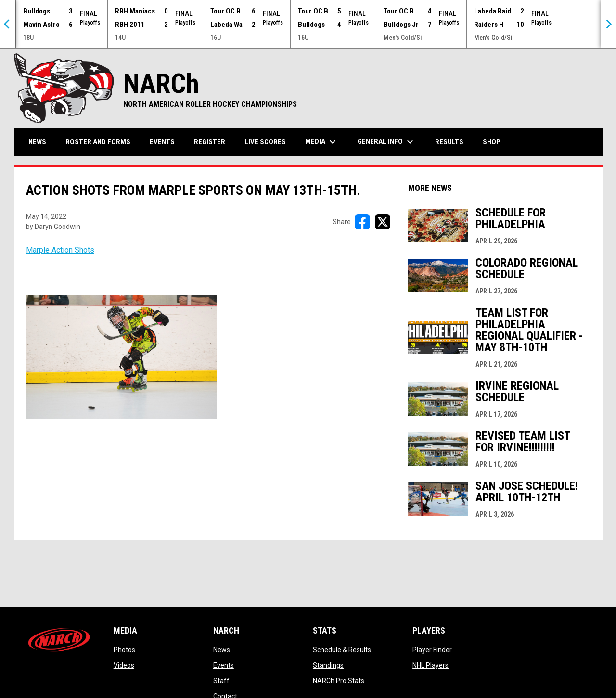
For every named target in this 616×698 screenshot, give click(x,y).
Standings (328, 665)
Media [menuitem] (322, 142)
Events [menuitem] (162, 142)
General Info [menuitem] (387, 142)
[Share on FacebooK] (362, 222)
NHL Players (430, 665)
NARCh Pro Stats (339, 681)
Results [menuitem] (449, 142)
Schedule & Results (342, 650)
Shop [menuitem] (495, 142)
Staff (221, 681)
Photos (124, 650)
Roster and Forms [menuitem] (98, 142)
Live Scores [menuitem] (265, 142)
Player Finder (432, 650)
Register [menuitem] (210, 142)
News (222, 650)
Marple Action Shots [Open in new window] (60, 250)
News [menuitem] (37, 142)
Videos (124, 665)
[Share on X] (383, 222)
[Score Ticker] (308, 24)
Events (224, 665)
